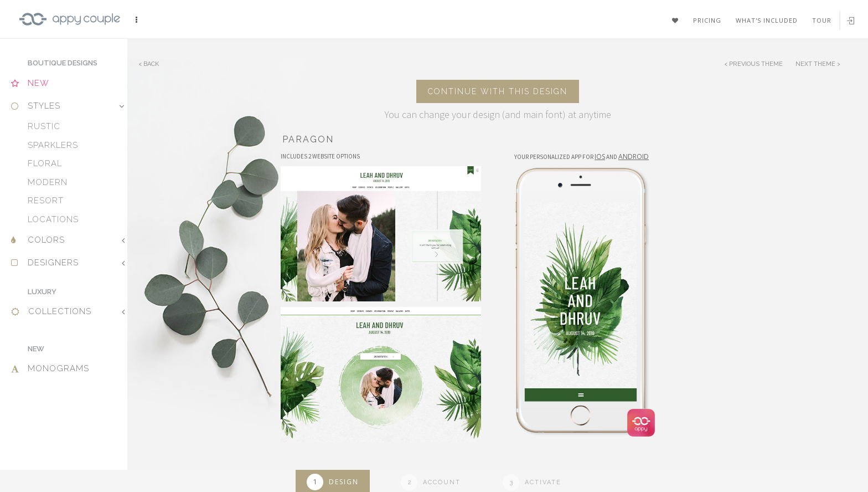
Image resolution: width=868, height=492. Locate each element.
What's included (767, 20)
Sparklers (53, 145)
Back (151, 64)
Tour (822, 20)
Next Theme (816, 64)
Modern (48, 182)
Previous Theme (756, 64)
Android (634, 157)
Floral (45, 163)
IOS (600, 157)
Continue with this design (498, 91)
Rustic (44, 126)
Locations (53, 219)
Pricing (707, 20)
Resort (46, 201)
